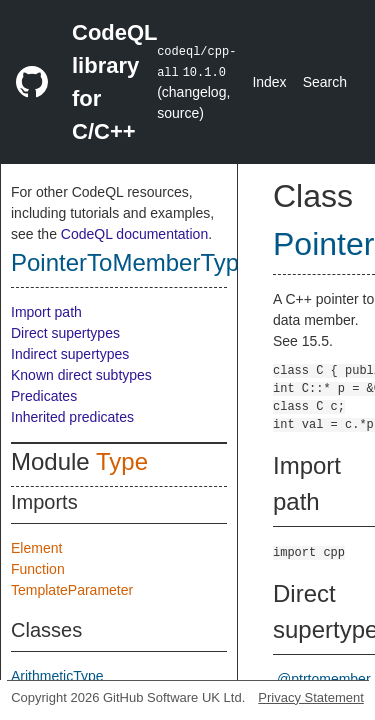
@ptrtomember (323, 679)
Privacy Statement (311, 697)
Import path (46, 312)
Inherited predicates (72, 417)
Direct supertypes (65, 333)
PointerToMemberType (131, 262)
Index (269, 82)
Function (38, 569)
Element (36, 548)
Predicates (44, 396)
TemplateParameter (72, 590)
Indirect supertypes (70, 354)
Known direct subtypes (81, 375)
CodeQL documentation (134, 234)
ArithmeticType (57, 676)
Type (122, 461)
